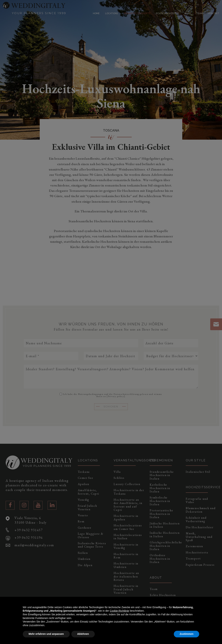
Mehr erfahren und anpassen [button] (46, 634)
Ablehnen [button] (83, 634)
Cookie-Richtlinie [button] (119, 611)
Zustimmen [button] (187, 634)
